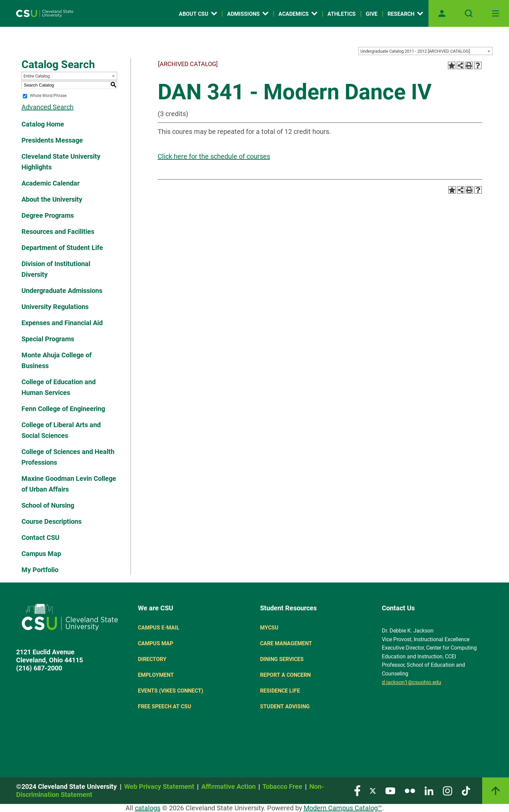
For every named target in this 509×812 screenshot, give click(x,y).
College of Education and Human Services (59, 387)
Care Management (286, 643)
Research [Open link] (405, 14)
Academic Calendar (50, 183)
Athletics (342, 14)
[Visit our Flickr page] (410, 790)
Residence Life (280, 691)
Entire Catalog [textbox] (37, 76)
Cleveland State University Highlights (61, 162)
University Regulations (55, 307)
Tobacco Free (282, 786)
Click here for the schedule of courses (214, 156)
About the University (52, 199)
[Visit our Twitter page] (373, 790)
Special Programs (48, 339)
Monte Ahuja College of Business (57, 360)
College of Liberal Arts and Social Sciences (61, 430)
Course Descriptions (52, 521)
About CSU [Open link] (198, 14)
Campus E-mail (159, 628)
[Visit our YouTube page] (390, 790)
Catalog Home (43, 124)
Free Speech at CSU (165, 706)
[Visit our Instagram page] (448, 790)
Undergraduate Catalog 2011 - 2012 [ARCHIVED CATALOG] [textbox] (415, 51)
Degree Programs (48, 215)
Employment (156, 675)
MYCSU (269, 628)
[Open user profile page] (442, 13)
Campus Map (41, 554)
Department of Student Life (62, 248)
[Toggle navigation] (496, 13)
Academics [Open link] (298, 14)
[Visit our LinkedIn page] (429, 790)
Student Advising (285, 706)
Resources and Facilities (58, 232)
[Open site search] (469, 13)
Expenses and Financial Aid (62, 323)
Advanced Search (47, 107)
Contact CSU (40, 538)
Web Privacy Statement (159, 786)
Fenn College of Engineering (63, 409)
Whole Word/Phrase (48, 96)
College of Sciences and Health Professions (68, 457)
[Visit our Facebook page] (357, 790)
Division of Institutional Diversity (56, 269)
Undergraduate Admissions (62, 291)
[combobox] (425, 51)
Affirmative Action (228, 786)
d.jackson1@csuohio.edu (412, 682)
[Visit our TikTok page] (466, 790)
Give (372, 14)
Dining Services (282, 659)
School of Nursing (48, 505)
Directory (152, 659)
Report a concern (285, 675)
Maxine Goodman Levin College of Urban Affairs (69, 484)
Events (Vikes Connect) (171, 691)
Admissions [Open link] (248, 14)
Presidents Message (52, 140)
